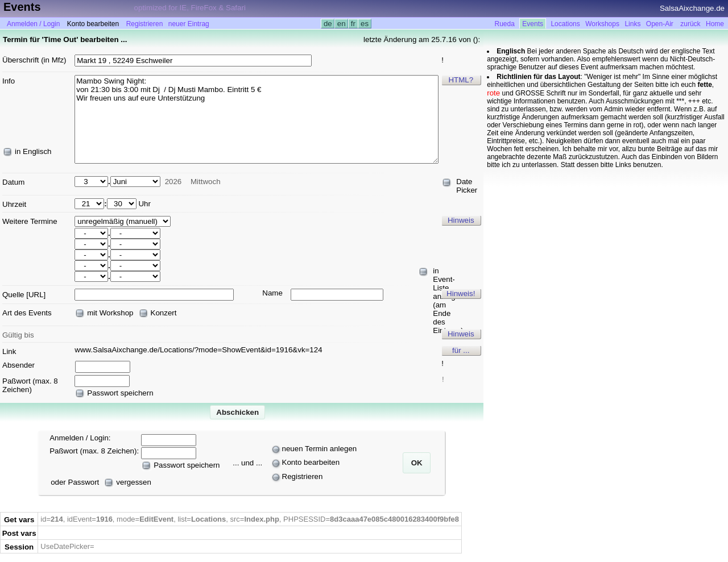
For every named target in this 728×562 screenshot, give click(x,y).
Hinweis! (461, 294)
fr (353, 24)
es (364, 24)
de (328, 24)
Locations (565, 24)
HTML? (461, 80)
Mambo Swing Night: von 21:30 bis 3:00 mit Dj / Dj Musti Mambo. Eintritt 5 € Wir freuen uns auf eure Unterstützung (257, 119)
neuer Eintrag (189, 24)
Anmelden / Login (33, 24)
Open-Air (660, 24)
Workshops (602, 24)
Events (533, 24)
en (341, 24)
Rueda (505, 24)
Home (715, 24)
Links (632, 24)
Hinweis (461, 220)
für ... (461, 350)
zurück (690, 24)
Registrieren (145, 24)
